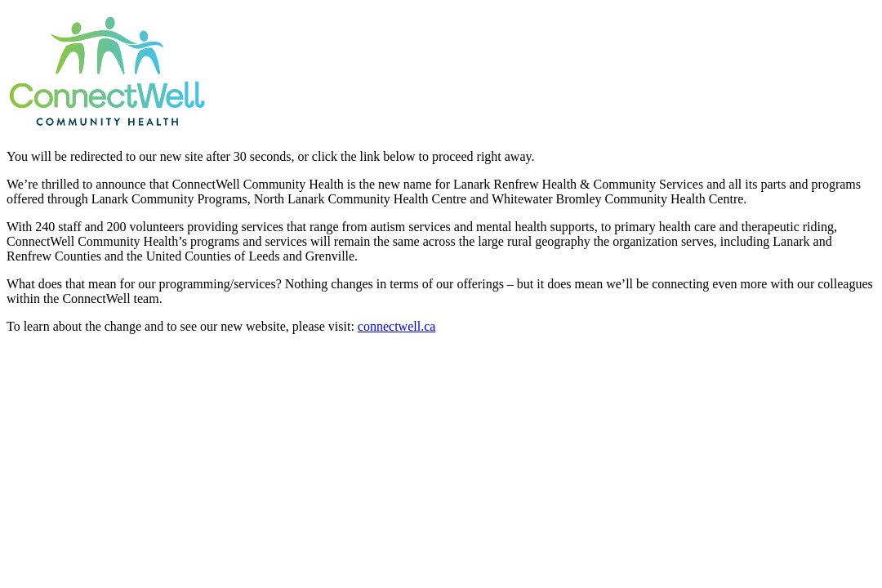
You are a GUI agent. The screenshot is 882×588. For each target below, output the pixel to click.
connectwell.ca (397, 326)
